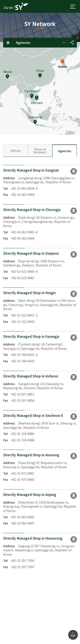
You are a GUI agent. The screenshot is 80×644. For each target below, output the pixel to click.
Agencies (23, 42)
